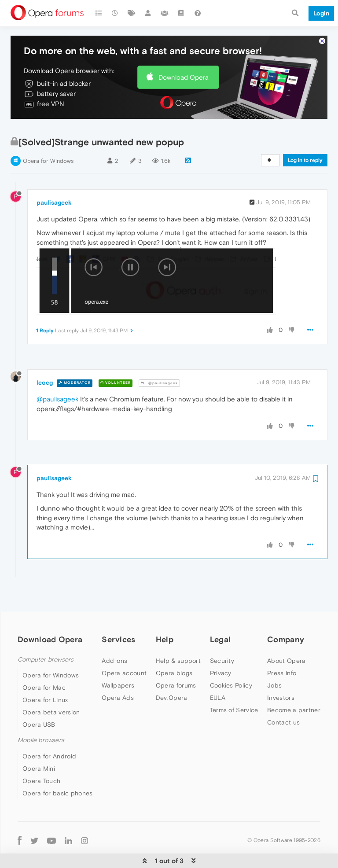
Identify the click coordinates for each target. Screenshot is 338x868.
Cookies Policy (231, 676)
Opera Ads (118, 688)
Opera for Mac (44, 678)
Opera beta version (51, 703)
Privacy (221, 664)
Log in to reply (305, 151)
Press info (282, 664)
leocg (45, 373)
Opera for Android (49, 747)
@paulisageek (159, 373)
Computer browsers (46, 650)
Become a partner (294, 701)
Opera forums (176, 676)
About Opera (286, 651)
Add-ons (114, 651)
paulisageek (54, 193)
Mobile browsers (41, 731)
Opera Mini (39, 759)
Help (165, 630)
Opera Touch (41, 771)
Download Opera (184, 68)
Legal (220, 630)
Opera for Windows (48, 151)
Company (286, 630)
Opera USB (39, 715)
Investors (281, 688)
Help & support (178, 651)
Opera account (124, 664)
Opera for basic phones (58, 783)
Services (118, 630)
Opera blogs (174, 664)
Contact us (283, 713)
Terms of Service (234, 701)
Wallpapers (118, 676)
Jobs (274, 676)
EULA (218, 688)
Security (222, 651)
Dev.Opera (172, 688)
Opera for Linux (45, 691)
